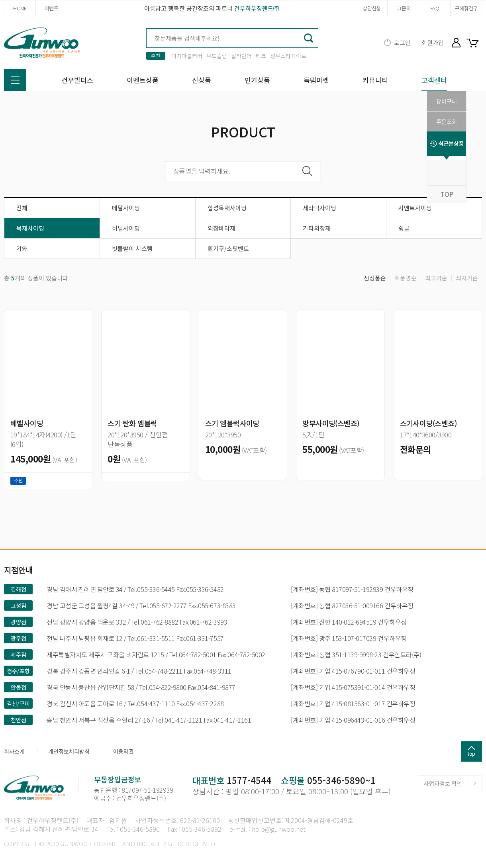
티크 (261, 56)
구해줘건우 (466, 8)
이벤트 (51, 8)
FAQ (435, 8)
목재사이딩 (30, 228)
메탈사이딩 (126, 208)
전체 (22, 208)
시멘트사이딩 (415, 208)
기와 (22, 248)
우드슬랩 (217, 56)
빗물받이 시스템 (132, 248)
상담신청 (371, 8)
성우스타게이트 (288, 56)
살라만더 (241, 56)
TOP (447, 194)
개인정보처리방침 (69, 751)
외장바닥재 (221, 228)
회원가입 (433, 42)
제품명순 (406, 278)
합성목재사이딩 (227, 208)
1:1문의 (403, 8)
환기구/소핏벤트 (228, 248)
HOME (20, 8)
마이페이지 (456, 42)
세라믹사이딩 (319, 208)
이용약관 (123, 751)
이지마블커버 (187, 56)
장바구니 (474, 42)
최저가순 (467, 278)
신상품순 (375, 278)
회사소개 (14, 751)
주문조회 (447, 121)
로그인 (402, 42)
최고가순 (436, 278)
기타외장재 (317, 228)
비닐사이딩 (126, 228)
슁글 (404, 228)
